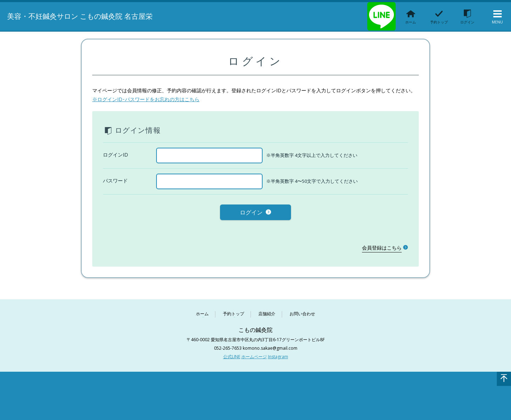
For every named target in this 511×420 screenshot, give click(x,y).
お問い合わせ (302, 313)
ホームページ (254, 355)
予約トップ (233, 313)
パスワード (115, 181)
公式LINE (232, 355)
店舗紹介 (267, 313)
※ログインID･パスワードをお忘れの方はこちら (146, 99)
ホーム (202, 313)
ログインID (116, 155)
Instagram (278, 355)
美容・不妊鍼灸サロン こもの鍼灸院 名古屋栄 (88, 16)
